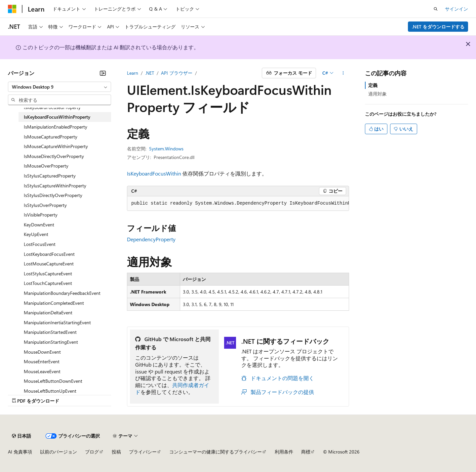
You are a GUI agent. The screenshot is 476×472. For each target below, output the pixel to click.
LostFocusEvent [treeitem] (40, 244)
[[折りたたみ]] (103, 73)
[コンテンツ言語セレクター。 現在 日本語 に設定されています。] (21, 436)
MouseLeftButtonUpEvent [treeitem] (50, 391)
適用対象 (377, 94)
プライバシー (143, 452)
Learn (133, 73)
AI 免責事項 (20, 452)
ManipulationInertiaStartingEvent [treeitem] (57, 322)
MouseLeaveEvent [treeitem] (42, 371)
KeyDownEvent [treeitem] (39, 225)
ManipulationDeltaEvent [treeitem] (48, 313)
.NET (150, 73)
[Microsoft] (12, 9)
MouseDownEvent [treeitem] (42, 352)
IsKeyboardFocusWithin (154, 173)
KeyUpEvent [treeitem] (36, 234)
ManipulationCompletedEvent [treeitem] (54, 303)
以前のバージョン (59, 452)
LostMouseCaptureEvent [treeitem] (49, 264)
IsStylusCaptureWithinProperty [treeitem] (55, 186)
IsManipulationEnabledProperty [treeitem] (56, 127)
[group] (238, 204)
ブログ (92, 452)
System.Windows (166, 149)
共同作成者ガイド (172, 388)
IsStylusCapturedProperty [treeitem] (50, 176)
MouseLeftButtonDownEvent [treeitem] (53, 381)
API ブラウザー (177, 73)
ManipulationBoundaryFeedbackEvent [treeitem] (62, 293)
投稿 (116, 452)
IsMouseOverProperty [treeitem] (46, 166)
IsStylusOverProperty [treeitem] (45, 205)
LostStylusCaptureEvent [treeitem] (48, 274)
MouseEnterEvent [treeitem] (42, 361)
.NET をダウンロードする (438, 27)
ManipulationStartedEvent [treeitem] (50, 332)
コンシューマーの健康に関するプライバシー (216, 452)
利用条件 (284, 452)
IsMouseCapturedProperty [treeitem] (51, 137)
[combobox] (59, 87)
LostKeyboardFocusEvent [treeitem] (49, 254)
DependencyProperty (151, 239)
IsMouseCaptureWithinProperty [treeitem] (56, 146)
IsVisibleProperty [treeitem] (41, 215)
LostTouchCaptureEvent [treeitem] (48, 283)
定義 (373, 85)
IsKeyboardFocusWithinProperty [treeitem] (57, 117)
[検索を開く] (436, 9)
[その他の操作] (343, 73)
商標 (306, 452)
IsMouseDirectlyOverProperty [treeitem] (54, 156)
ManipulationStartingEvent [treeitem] (51, 342)
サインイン (456, 9)
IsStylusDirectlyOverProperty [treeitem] (53, 195)
